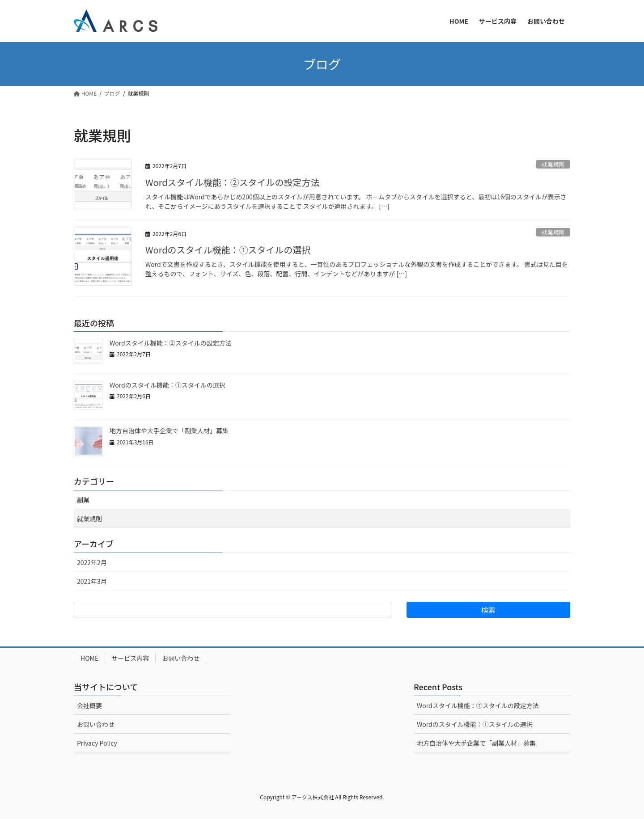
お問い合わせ (181, 658)
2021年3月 (92, 581)
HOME (89, 658)
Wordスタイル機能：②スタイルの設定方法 (233, 182)
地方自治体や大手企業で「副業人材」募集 (169, 431)
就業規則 (553, 164)
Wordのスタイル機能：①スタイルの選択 (228, 250)
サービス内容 (130, 658)
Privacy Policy (97, 743)
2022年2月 (92, 562)
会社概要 (89, 705)
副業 (83, 500)
